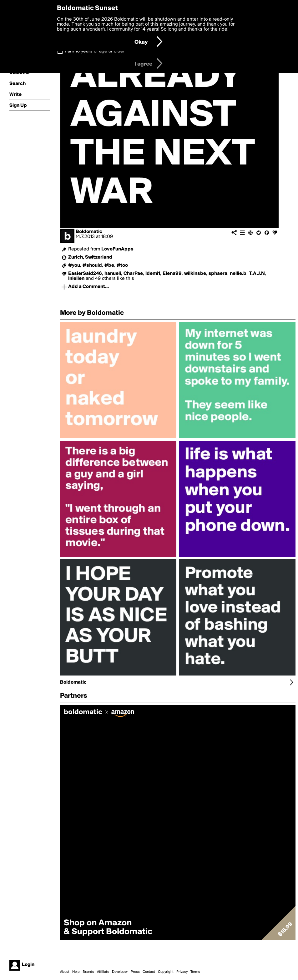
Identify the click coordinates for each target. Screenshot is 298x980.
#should (92, 265)
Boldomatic (89, 232)
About (65, 972)
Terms (195, 972)
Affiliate (103, 972)
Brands (88, 972)
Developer (120, 972)
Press (135, 972)
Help (76, 972)
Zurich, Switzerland (90, 257)
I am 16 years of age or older (95, 51)
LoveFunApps (117, 249)
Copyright (166, 972)
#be (109, 265)
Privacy (182, 972)
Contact (149, 972)
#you (74, 265)
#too (122, 265)
